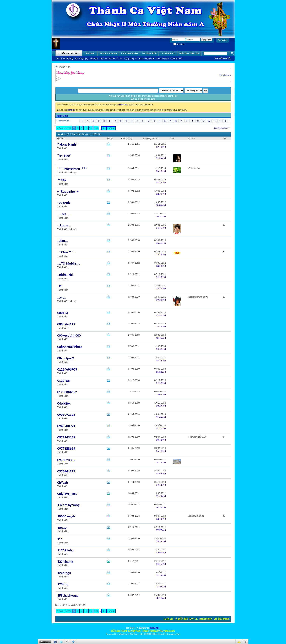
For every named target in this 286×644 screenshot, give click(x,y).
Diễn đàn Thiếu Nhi (189, 54)
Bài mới (90, 54)
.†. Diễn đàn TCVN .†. (186, 619)
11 (86, 128)
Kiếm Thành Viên (221, 128)
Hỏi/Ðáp (94, 58)
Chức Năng (161, 58)
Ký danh (62, 139)
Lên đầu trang (221, 619)
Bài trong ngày (82, 58)
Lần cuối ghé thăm (150, 139)
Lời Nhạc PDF (149, 54)
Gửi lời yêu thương (65, 58)
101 (96, 128)
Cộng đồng (129, 58)
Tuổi (224, 139)
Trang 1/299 (65, 128)
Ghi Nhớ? (179, 44)
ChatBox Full (176, 58)
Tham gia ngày (126, 139)
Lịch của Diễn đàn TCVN (111, 58)
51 (91, 128)
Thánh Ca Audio (108, 54)
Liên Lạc (169, 619)
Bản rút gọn (206, 619)
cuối (111, 128)
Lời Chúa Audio (129, 54)
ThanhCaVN (229, 75)
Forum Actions (145, 58)
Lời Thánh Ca (168, 54)
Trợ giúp (223, 40)
